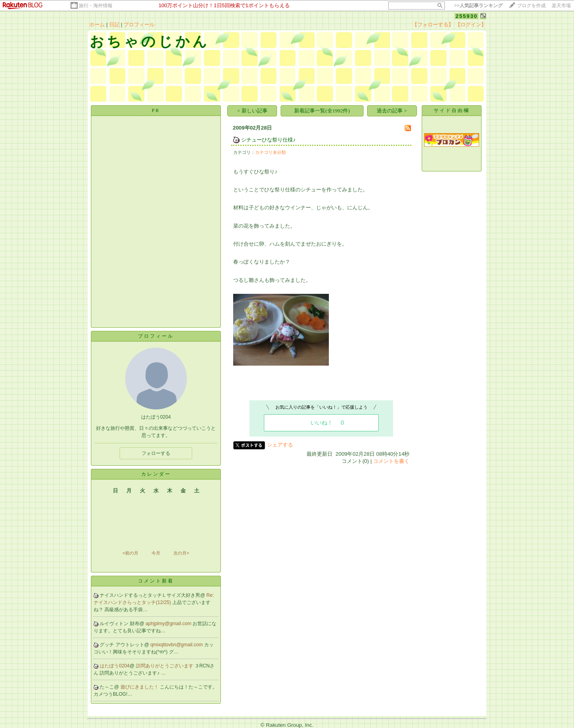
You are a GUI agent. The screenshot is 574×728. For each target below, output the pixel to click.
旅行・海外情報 (96, 6)
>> (478, 6)
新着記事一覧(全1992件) (322, 111)
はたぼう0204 (115, 666)
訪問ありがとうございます (165, 666)
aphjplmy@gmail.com (169, 624)
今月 (156, 553)
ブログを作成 (531, 6)
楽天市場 (561, 6)
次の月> (181, 553)
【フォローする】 (433, 25)
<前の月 (130, 553)
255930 (467, 16)
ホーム (97, 25)
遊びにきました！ (140, 687)
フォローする (156, 453)
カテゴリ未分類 (270, 152)
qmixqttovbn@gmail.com (177, 645)
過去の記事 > (392, 111)
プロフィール (139, 25)
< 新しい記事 (252, 111)
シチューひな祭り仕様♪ (268, 140)
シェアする (280, 445)
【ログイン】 (471, 25)
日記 (114, 25)
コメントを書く (391, 461)
